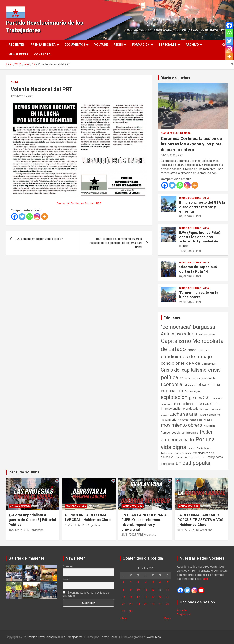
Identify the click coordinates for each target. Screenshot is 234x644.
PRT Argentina (35, 530)
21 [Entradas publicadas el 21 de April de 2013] (167, 597)
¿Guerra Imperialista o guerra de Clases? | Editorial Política (32, 520)
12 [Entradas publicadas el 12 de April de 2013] (153, 590)
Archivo (192, 45)
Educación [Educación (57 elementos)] (190, 385)
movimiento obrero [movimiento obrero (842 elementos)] (181, 425)
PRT (30, 96)
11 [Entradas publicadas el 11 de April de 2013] (146, 590)
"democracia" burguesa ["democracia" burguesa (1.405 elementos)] (188, 327)
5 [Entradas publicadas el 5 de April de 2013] (153, 583)
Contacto (42, 55)
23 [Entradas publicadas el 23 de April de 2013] (131, 604)
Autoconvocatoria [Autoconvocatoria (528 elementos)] (179, 334)
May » (167, 618)
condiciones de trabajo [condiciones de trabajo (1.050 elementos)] (186, 357)
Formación (141, 45)
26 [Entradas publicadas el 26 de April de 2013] (153, 604)
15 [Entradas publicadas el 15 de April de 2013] (123, 597)
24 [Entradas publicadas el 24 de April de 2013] (138, 604)
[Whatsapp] (30, 217)
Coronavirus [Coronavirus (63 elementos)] (209, 364)
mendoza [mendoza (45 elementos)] (183, 420)
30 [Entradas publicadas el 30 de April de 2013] (131, 611)
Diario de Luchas (175, 78)
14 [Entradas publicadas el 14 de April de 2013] (167, 590)
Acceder (182, 610)
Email (66, 579)
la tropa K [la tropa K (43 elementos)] (205, 409)
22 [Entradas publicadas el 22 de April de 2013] (123, 604)
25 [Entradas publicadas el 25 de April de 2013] (146, 604)
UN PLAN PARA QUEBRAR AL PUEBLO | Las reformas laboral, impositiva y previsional (145, 522)
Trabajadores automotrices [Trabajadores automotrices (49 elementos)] (176, 453)
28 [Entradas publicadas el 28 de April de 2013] (167, 604)
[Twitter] (22, 217)
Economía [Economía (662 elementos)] (171, 384)
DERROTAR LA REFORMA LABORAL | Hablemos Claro (88, 517)
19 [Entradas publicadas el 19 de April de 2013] (153, 597)
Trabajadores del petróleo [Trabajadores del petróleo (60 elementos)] (190, 457)
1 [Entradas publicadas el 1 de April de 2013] (123, 583)
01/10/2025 (187, 216)
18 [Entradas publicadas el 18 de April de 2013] (146, 597)
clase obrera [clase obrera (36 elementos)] (204, 350)
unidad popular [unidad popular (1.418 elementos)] (193, 463)
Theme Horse (109, 637)
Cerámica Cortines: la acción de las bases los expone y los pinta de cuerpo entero (191, 144)
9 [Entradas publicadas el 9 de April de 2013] (131, 590)
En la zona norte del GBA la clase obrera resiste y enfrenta (202, 207)
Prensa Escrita (43, 45)
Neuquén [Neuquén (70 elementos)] (209, 426)
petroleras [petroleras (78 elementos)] (178, 433)
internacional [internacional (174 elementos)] (183, 404)
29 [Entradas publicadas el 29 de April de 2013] (123, 611)
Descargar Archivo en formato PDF (79, 203)
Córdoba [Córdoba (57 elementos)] (185, 378)
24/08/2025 (187, 302)
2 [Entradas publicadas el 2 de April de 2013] (131, 583)
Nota (14, 82)
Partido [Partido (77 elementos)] (165, 433)
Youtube (101, 45)
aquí (206, 579)
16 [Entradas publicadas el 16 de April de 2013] (131, 597)
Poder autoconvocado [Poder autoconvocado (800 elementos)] (187, 436)
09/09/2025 (187, 276)
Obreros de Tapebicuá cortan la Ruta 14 (198, 269)
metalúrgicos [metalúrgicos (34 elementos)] (196, 420)
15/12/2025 (72, 525)
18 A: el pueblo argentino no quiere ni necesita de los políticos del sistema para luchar (116, 243)
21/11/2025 (129, 535)
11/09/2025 (187, 251)
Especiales (168, 45)
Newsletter (18, 55)
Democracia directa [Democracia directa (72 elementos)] (204, 378)
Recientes (17, 45)
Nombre (68, 566)
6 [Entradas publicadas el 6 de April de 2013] (160, 583)
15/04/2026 (16, 530)
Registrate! (184, 615)
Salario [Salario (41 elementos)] (192, 448)
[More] (45, 217)
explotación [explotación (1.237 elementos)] (174, 397)
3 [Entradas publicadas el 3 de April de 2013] (138, 583)
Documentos (75, 45)
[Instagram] (37, 217)
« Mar (123, 618)
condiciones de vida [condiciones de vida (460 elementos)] (180, 363)
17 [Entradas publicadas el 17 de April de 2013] (138, 597)
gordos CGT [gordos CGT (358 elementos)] (200, 398)
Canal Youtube (20, 506)
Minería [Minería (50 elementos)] (208, 420)
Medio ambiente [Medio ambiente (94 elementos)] (210, 415)
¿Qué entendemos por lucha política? (39, 239)
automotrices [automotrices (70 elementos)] (207, 334)
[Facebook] (14, 217)
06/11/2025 (185, 530)
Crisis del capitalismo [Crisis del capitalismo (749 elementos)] (184, 370)
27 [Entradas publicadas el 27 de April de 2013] (160, 604)
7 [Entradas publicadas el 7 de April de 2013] (167, 583)
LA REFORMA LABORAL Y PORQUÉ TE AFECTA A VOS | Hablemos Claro (200, 520)
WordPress (154, 637)
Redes (118, 45)
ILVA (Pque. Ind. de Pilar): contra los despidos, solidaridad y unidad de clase (200, 239)
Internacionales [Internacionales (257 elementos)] (208, 404)
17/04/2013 (18, 96)
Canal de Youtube (24, 472)
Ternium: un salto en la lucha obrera (199, 295)
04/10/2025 (168, 155)
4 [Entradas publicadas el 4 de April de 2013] (146, 583)
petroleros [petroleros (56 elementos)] (192, 433)
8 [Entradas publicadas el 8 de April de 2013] (123, 590)
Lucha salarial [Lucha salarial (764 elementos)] (184, 414)
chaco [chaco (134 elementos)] (192, 350)
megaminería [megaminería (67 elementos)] (169, 420)
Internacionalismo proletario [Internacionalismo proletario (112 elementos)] (180, 409)
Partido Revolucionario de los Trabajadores (55, 637)
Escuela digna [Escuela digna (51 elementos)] (192, 391)
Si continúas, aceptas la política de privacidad (86, 594)
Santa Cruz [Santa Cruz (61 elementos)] (203, 448)
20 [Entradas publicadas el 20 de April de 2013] (160, 597)
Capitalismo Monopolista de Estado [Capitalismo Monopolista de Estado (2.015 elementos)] (192, 345)
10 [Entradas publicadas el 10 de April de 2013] (138, 590)
